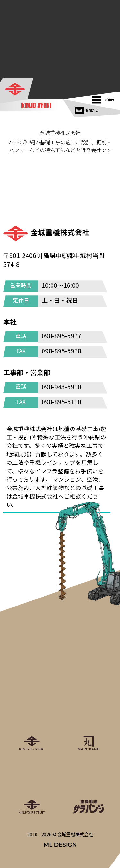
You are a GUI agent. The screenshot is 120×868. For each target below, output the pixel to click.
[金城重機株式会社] (17, 90)
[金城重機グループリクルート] (32, 787)
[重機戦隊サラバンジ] (89, 787)
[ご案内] (105, 98)
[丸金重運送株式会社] (89, 723)
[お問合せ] (87, 109)
